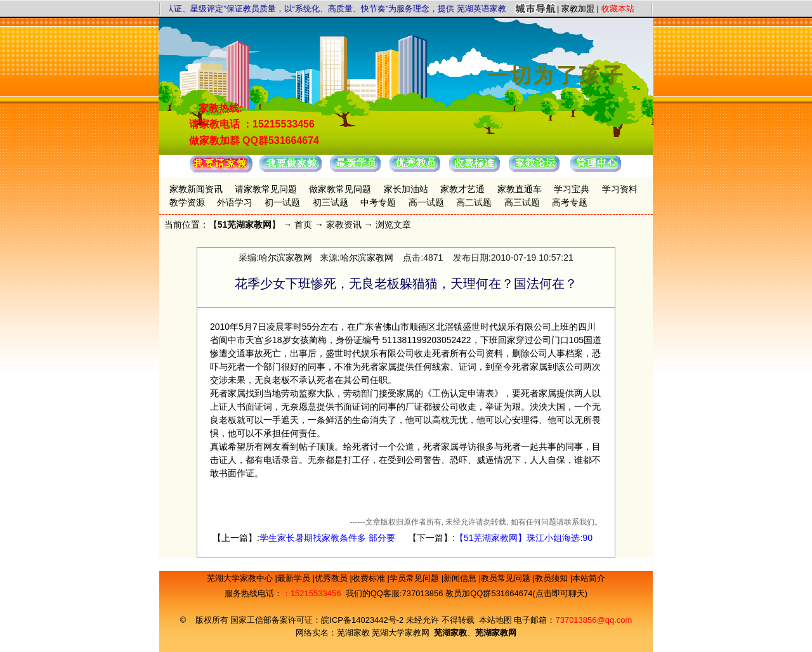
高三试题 (522, 202)
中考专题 (378, 202)
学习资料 (620, 189)
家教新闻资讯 (196, 189)
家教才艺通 (462, 189)
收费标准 (370, 578)
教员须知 (553, 578)
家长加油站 (406, 189)
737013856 (422, 593)
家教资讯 (344, 225)
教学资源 (187, 202)
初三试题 (331, 202)
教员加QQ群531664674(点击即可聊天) (516, 593)
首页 (303, 225)
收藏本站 (618, 9)
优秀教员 (332, 578)
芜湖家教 (353, 633)
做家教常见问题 (340, 189)
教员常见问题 (507, 578)
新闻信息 (461, 578)
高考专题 (570, 202)
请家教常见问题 (266, 189)
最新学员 (295, 578)
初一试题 (282, 202)
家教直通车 (520, 189)
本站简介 (589, 578)
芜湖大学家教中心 (241, 578)
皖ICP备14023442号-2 (363, 620)
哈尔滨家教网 (285, 258)
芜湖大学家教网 (401, 633)
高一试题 (426, 202)
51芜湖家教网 (245, 225)
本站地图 (495, 620)
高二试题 (474, 202)
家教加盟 (578, 9)
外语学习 (235, 202)
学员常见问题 (416, 578)
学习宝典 (572, 189)
